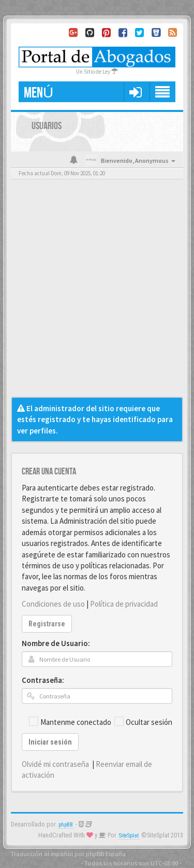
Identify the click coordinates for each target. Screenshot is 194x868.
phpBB (66, 825)
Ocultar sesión (143, 722)
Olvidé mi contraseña (55, 764)
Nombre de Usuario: (56, 643)
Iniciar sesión (50, 742)
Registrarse (47, 624)
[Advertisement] (97, 294)
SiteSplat (129, 836)
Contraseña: (43, 680)
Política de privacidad (124, 604)
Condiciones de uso (53, 604)
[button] (135, 92)
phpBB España (106, 853)
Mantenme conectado (70, 722)
